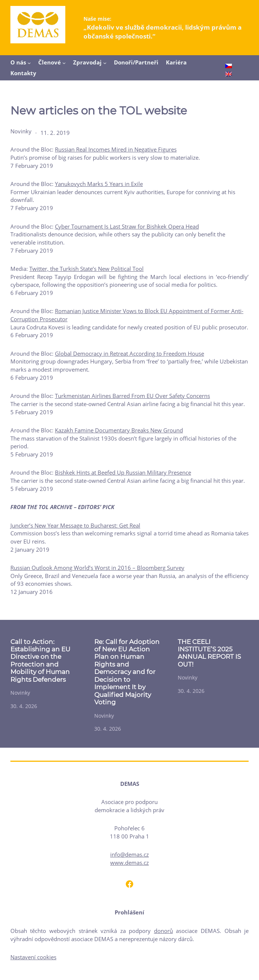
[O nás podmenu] (29, 63)
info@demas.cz (129, 854)
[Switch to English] (229, 75)
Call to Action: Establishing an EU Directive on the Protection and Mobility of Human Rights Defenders (40, 661)
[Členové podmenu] (64, 63)
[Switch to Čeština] (229, 67)
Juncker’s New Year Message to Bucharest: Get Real (75, 525)
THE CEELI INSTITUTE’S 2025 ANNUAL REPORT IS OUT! (209, 653)
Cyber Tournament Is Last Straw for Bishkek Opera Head (127, 226)
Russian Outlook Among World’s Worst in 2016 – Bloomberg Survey (97, 568)
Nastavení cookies (33, 957)
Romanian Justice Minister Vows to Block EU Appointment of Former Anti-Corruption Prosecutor (127, 315)
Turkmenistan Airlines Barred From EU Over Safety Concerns (132, 396)
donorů (163, 931)
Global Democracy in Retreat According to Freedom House (129, 353)
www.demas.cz (129, 863)
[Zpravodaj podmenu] (105, 63)
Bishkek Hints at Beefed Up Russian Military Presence (123, 472)
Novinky (21, 131)
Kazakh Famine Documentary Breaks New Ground (119, 430)
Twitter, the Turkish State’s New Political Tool (86, 269)
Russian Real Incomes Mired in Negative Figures (116, 149)
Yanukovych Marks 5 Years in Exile (99, 184)
